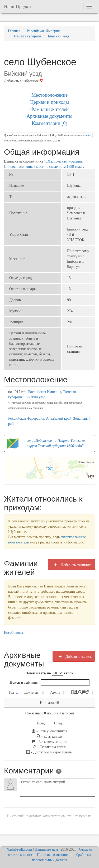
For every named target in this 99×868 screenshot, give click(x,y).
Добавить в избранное (24, 81)
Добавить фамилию (72, 565)
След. (58, 723)
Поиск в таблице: (49, 683)
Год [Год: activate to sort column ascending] (11, 692)
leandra (87, 135)
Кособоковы (13, 633)
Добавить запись (74, 656)
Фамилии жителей (50, 109)
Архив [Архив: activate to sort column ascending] (55, 692)
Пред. (41, 723)
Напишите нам (46, 849)
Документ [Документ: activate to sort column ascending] (32, 692)
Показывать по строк (49, 673)
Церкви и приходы (49, 102)
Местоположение (49, 95)
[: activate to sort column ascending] (81, 693)
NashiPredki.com (19, 849)
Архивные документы (50, 116)
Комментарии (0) (49, 123)
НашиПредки (17, 7)
